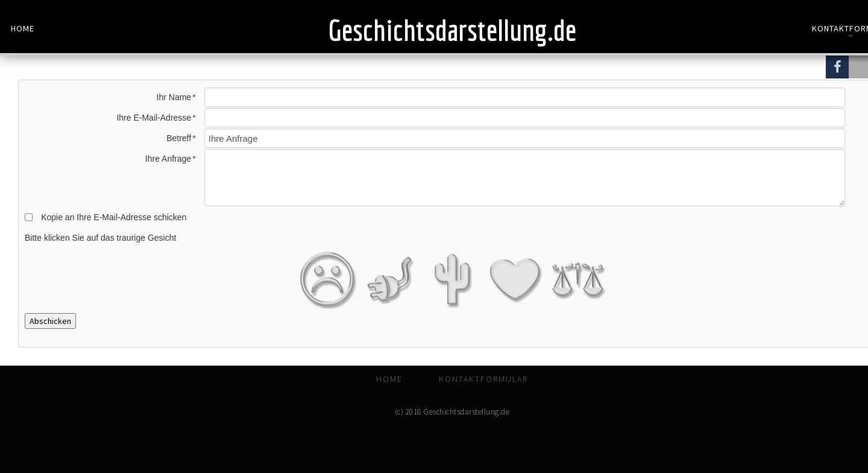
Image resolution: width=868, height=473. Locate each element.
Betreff (179, 138)
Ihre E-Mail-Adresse (154, 118)
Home (23, 28)
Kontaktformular (483, 379)
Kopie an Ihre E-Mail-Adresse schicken (114, 217)
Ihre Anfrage (168, 159)
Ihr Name (174, 97)
